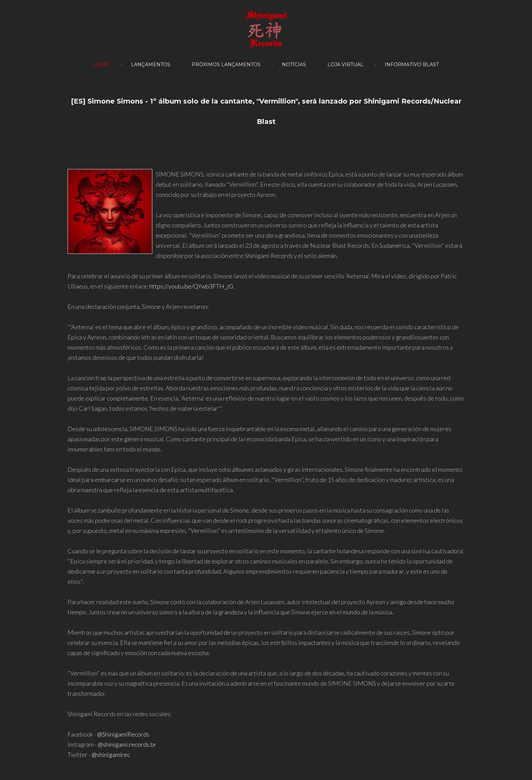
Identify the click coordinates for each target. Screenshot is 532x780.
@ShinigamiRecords (123, 734)
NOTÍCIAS (294, 64)
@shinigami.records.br (127, 744)
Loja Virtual (345, 64)
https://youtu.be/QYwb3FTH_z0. (192, 286)
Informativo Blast (412, 64)
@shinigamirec (111, 755)
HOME (101, 64)
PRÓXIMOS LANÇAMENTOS (226, 64)
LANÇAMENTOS (151, 64)
